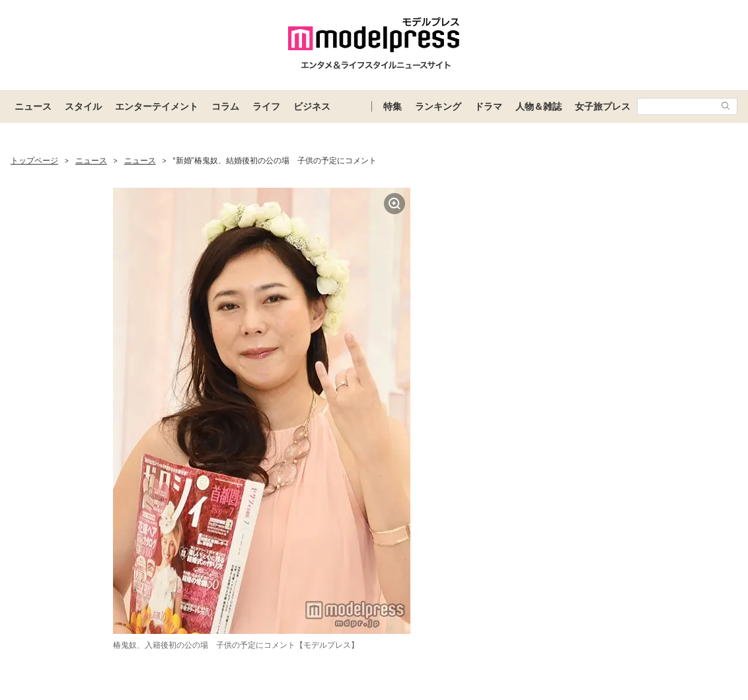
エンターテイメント (157, 106)
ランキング (438, 106)
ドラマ (488, 106)
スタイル (83, 106)
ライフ (266, 106)
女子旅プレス (603, 106)
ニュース (33, 106)
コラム (225, 106)
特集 (393, 106)
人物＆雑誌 (539, 106)
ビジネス (312, 106)
